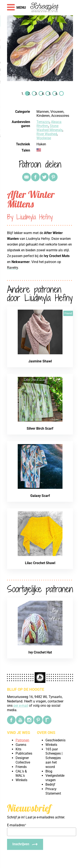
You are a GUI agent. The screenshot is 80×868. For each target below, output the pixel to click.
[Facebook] (11, 720)
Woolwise (44, 138)
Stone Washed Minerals (49, 128)
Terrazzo (43, 122)
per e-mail (21, 706)
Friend (68, 313)
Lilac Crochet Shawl (40, 563)
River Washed (47, 134)
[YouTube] (20, 720)
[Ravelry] (47, 720)
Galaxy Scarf (40, 496)
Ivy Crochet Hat (40, 652)
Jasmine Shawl (40, 361)
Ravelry (12, 268)
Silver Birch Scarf (40, 428)
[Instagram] (29, 720)
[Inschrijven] (25, 844)
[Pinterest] (38, 720)
